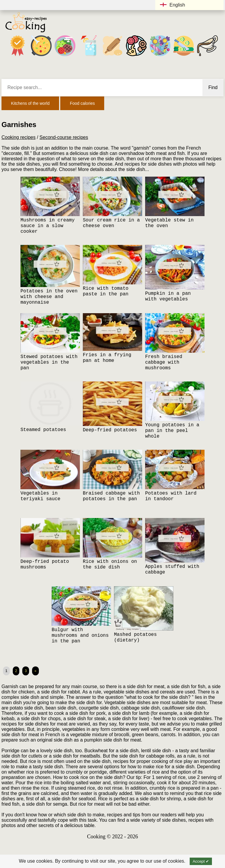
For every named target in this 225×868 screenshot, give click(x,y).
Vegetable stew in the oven (169, 223)
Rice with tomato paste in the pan (106, 291)
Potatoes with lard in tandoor (171, 496)
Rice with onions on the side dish (110, 564)
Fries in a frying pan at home (107, 358)
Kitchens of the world (30, 103)
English (172, 5)
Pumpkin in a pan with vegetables (168, 296)
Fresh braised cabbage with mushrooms (164, 362)
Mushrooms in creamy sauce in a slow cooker (47, 226)
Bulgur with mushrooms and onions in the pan (80, 636)
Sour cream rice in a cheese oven (111, 223)
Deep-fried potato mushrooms (45, 564)
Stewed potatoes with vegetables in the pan (49, 362)
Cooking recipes (19, 137)
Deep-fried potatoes (110, 430)
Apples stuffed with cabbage (172, 570)
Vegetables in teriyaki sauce (40, 496)
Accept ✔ (201, 861)
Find (213, 87)
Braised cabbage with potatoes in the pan (111, 496)
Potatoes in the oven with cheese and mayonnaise (49, 297)
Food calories (82, 103)
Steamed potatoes (43, 430)
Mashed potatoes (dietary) (135, 637)
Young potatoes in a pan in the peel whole (172, 431)
